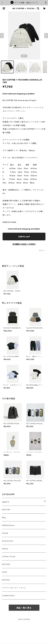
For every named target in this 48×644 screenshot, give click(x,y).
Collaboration (8, 595)
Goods (5, 533)
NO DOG (6, 580)
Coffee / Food (9, 556)
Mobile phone (8, 525)
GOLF (5, 572)
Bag (4, 517)
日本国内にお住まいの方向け (24, 244)
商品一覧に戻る (24, 608)
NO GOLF (6, 564)
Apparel (6, 502)
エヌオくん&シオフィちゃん (14, 588)
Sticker (5, 549)
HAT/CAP (6, 510)
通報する (42, 251)
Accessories (8, 541)
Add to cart (24, 237)
